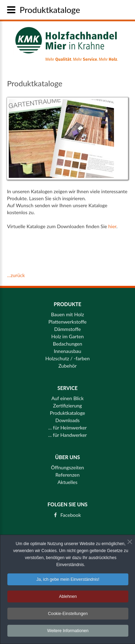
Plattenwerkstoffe (67, 319)
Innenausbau (67, 348)
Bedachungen (68, 341)
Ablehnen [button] (68, 597)
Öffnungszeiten (67, 465)
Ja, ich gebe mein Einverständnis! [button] (68, 580)
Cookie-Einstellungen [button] (68, 614)
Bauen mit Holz (67, 311)
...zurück (16, 275)
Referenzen (67, 472)
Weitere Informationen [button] (68, 631)
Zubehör (68, 363)
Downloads (67, 417)
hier (112, 226)
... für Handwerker (67, 432)
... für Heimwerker (68, 425)
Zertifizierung (67, 403)
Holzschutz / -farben (67, 355)
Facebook (71, 512)
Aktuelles (67, 479)
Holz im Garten (67, 333)
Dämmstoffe (68, 326)
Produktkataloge (67, 410)
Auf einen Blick (67, 395)
